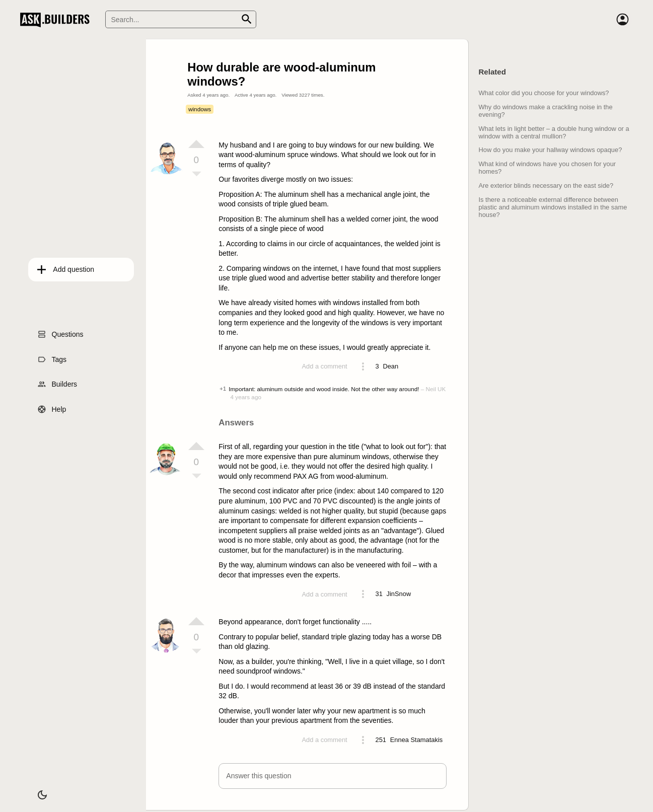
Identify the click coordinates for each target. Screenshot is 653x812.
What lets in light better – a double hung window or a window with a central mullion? (554, 132)
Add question (65, 266)
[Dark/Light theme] (34, 789)
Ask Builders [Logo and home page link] (57, 20)
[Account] (623, 20)
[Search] (181, 19)
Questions (60, 331)
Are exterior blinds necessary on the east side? (546, 186)
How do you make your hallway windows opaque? (550, 150)
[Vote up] (196, 144)
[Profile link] (390, 366)
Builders (57, 381)
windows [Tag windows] (200, 109)
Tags (51, 356)
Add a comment (324, 366)
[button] (333, 776)
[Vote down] (196, 175)
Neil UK (436, 389)
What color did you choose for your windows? (543, 93)
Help (51, 406)
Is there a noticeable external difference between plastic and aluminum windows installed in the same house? (553, 207)
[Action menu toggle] (363, 366)
